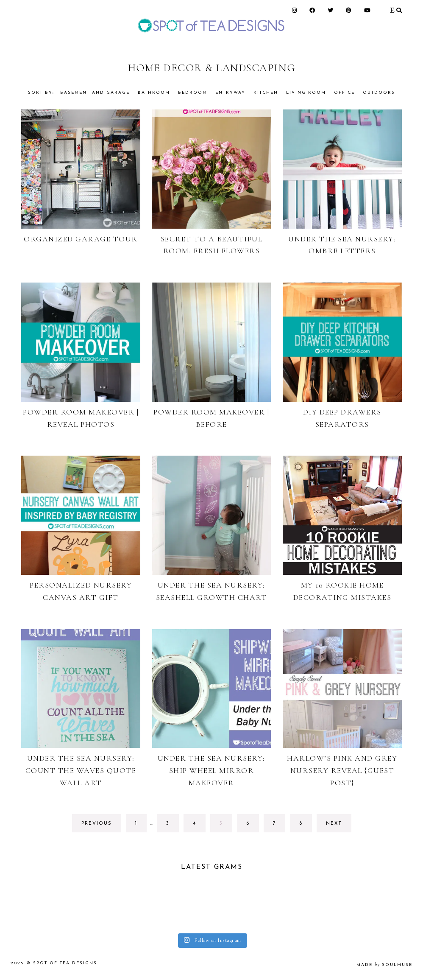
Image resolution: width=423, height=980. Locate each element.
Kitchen (266, 93)
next (334, 824)
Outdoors (379, 93)
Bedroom (193, 93)
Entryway (230, 93)
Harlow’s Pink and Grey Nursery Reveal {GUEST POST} (342, 770)
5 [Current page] (226, 826)
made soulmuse (384, 965)
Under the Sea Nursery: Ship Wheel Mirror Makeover (211, 770)
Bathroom (154, 93)
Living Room (306, 93)
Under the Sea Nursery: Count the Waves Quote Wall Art (81, 770)
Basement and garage (95, 93)
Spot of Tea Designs (65, 963)
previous (97, 824)
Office (344, 93)
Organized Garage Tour (81, 239)
